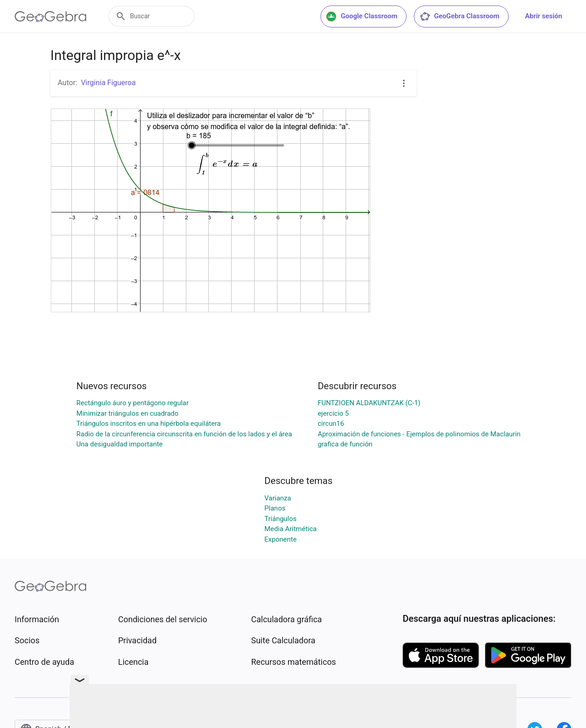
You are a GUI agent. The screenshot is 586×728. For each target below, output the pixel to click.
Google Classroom (362, 16)
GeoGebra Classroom (459, 16)
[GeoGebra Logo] (51, 16)
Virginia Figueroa (109, 83)
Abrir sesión (544, 16)
